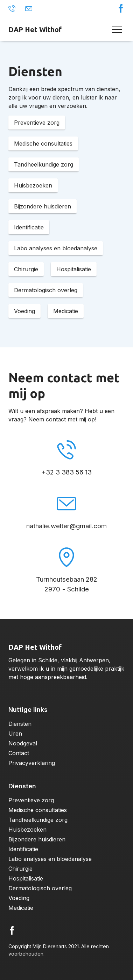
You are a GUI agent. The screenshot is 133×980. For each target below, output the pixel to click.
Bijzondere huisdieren (37, 839)
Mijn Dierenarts (50, 946)
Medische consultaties (38, 810)
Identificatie (23, 849)
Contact (19, 753)
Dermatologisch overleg (40, 888)
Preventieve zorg (31, 800)
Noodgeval (23, 743)
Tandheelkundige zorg (38, 820)
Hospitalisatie (26, 878)
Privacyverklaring (32, 763)
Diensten (20, 724)
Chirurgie (20, 869)
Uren (15, 734)
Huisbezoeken (27, 830)
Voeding (19, 898)
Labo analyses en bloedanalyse (50, 859)
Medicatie (21, 908)
